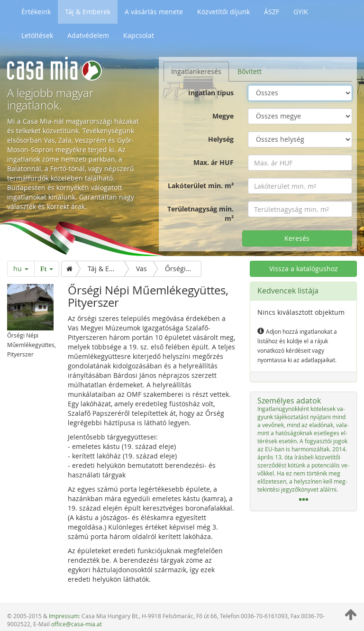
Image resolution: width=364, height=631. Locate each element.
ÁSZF (272, 12)
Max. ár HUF (214, 162)
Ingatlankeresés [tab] (196, 71)
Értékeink (36, 12)
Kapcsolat (139, 35)
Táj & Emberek (88, 12)
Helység (221, 139)
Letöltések (37, 35)
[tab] (303, 452)
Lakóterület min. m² (201, 186)
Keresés (297, 238)
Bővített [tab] (250, 71)
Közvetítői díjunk (223, 12)
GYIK (301, 12)
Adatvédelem (88, 35)
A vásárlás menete (154, 12)
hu (21, 269)
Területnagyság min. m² (200, 214)
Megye (223, 116)
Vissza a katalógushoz (304, 269)
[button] (303, 452)
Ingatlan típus (211, 93)
